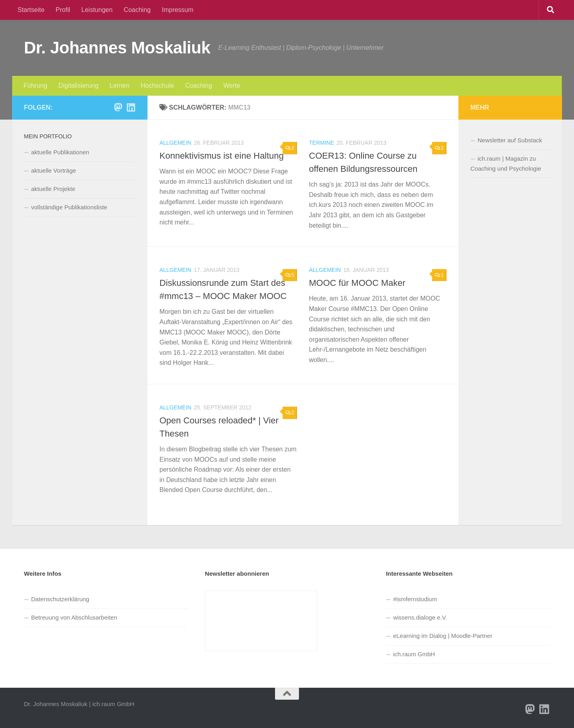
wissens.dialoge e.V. (420, 617)
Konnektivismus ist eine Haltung (222, 156)
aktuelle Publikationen (60, 152)
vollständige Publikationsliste (69, 207)
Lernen (120, 86)
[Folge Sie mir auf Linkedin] (131, 107)
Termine (321, 143)
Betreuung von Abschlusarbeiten (74, 617)
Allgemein (175, 143)
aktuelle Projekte (53, 189)
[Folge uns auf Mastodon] (118, 107)
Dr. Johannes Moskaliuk (117, 48)
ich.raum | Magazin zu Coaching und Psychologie (506, 163)
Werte (232, 86)
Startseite (31, 10)
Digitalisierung (79, 86)
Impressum (178, 10)
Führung (35, 86)
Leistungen (97, 10)
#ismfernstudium (415, 599)
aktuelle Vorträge (54, 170)
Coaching (137, 10)
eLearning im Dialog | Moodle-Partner (443, 636)
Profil (63, 10)
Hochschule (157, 86)
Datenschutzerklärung (60, 599)
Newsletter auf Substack (510, 140)
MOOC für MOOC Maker (357, 283)
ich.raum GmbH (414, 654)
